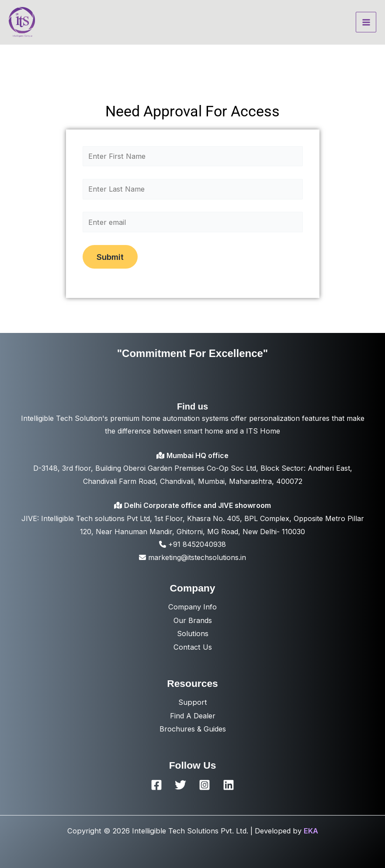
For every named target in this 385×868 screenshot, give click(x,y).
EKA (311, 831)
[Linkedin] (229, 785)
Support (193, 702)
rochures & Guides (195, 729)
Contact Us (193, 647)
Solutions (193, 633)
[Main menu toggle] (366, 22)
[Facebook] (156, 785)
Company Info (192, 607)
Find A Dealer (193, 716)
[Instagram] (205, 785)
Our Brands (193, 620)
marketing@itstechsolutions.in (192, 557)
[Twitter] (180, 785)
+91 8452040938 (192, 544)
